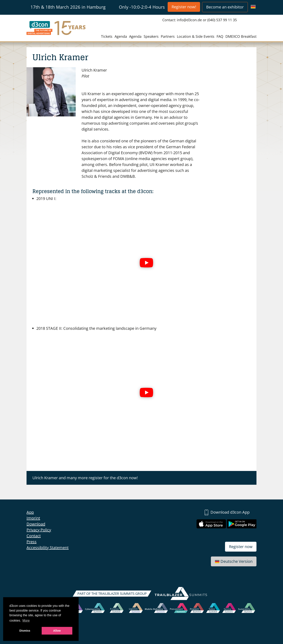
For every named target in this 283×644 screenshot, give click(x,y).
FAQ (220, 36)
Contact (34, 536)
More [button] (26, 621)
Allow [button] (57, 631)
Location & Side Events (196, 36)
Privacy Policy (39, 530)
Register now (241, 547)
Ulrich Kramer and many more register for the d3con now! (85, 478)
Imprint (33, 518)
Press (32, 542)
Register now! (184, 7)
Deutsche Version (234, 561)
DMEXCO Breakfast (241, 36)
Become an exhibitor (225, 7)
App (30, 512)
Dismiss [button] (25, 631)
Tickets (107, 36)
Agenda (121, 36)
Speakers (151, 36)
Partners (168, 36)
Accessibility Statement (48, 548)
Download (36, 524)
